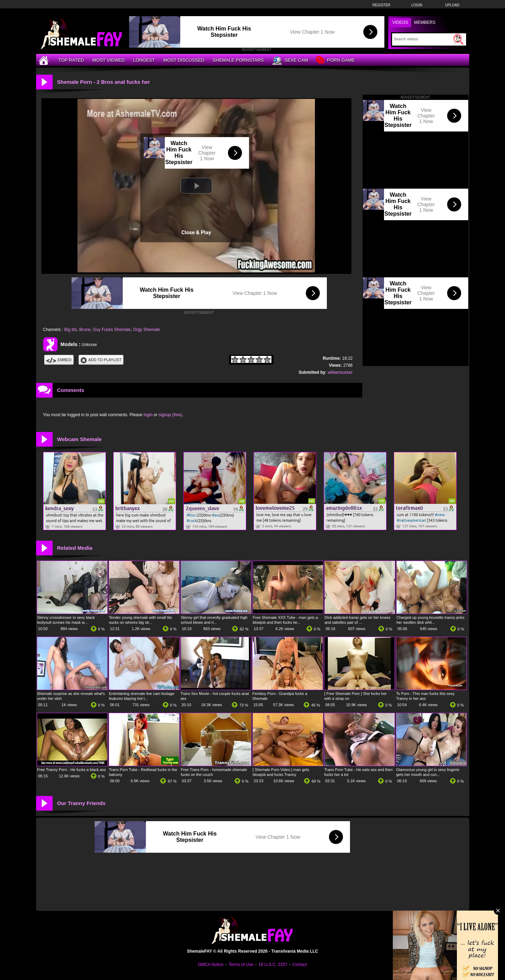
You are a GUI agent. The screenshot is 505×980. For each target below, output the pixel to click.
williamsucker (340, 372)
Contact (300, 965)
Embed (59, 360)
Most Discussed (184, 60)
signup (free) (170, 415)
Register (381, 5)
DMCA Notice (211, 965)
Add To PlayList (101, 360)
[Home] (45, 60)
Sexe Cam (290, 61)
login (148, 415)
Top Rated (71, 60)
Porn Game (335, 60)
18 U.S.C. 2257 (273, 965)
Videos (400, 22)
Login (417, 5)
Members (425, 22)
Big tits (70, 330)
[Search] (423, 39)
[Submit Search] (458, 39)
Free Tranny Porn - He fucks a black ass (72, 770)
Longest (144, 60)
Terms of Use (241, 965)
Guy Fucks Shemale (112, 330)
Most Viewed (108, 60)
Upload (452, 5)
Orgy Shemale (146, 330)
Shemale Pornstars (238, 60)
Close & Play (196, 232)
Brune (85, 330)
